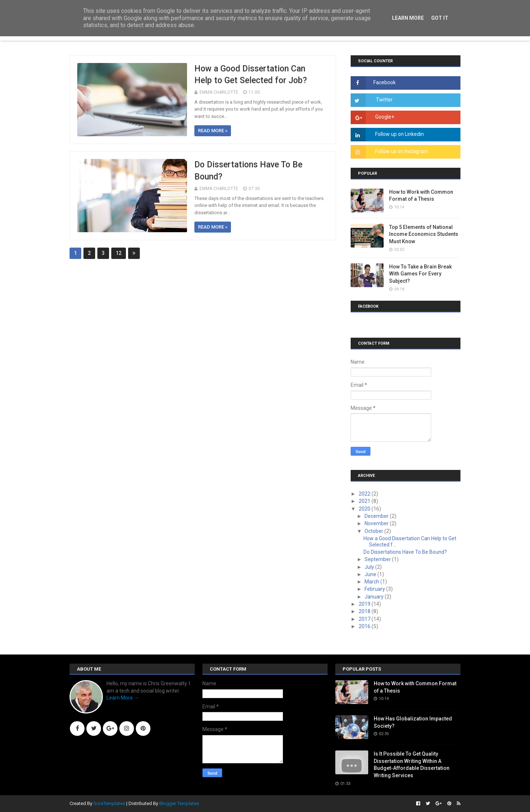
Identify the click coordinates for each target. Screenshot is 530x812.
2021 (365, 501)
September (378, 559)
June (371, 574)
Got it (440, 18)
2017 (365, 619)
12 (119, 253)
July (370, 567)
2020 (365, 509)
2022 (365, 494)
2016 (365, 626)
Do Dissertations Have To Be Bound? (405, 552)
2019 (365, 604)
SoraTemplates (109, 803)
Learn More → (123, 698)
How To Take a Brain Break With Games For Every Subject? (420, 274)
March (372, 582)
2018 (365, 611)
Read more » (213, 131)
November (377, 523)
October (374, 531)
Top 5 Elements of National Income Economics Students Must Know (424, 234)
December (377, 516)
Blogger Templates (179, 803)
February (375, 589)
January (375, 597)
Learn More (408, 18)
